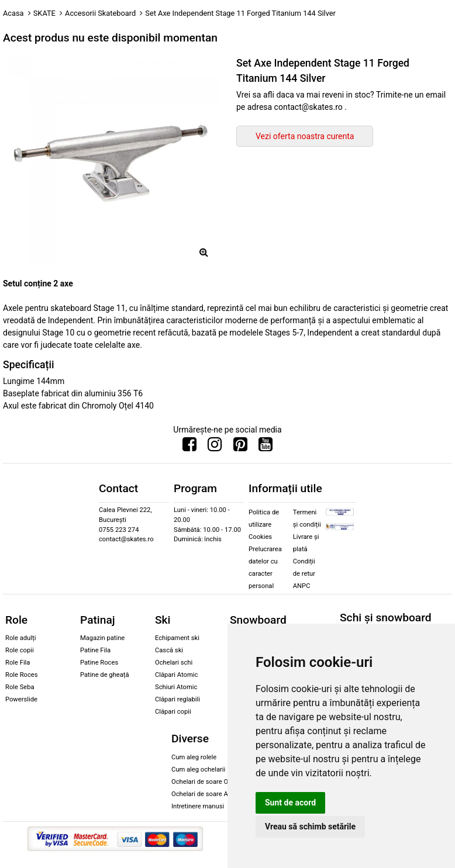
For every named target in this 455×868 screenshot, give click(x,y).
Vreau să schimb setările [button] (310, 826)
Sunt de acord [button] (290, 803)
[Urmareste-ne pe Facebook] (189, 447)
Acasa (13, 13)
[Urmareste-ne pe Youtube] (266, 447)
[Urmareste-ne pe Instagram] (215, 447)
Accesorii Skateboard (100, 13)
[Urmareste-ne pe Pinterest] (240, 447)
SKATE (44, 13)
